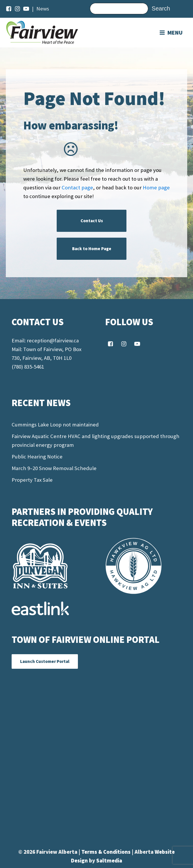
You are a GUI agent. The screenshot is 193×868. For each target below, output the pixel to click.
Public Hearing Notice (37, 457)
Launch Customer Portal (45, 661)
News (43, 9)
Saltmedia (109, 861)
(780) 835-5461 (28, 367)
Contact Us (92, 221)
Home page (156, 187)
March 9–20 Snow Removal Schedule (54, 468)
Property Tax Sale (32, 480)
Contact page (77, 187)
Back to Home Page (92, 249)
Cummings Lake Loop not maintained (55, 425)
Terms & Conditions (107, 852)
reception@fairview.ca (53, 340)
